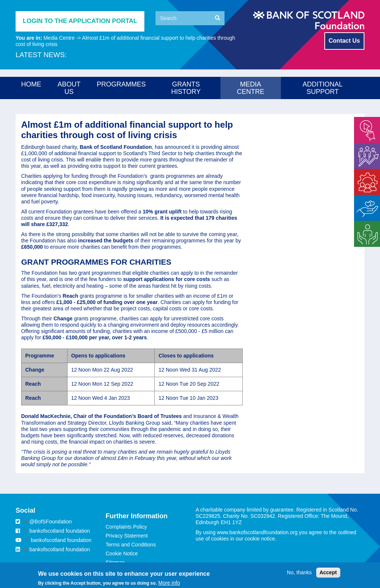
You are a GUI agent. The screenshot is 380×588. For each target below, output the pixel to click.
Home (31, 84)
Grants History (186, 88)
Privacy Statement (127, 536)
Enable (362, 172)
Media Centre (59, 38)
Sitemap (115, 562)
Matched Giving (364, 201)
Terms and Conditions (131, 545)
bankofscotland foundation (60, 531)
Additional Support (322, 88)
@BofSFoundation (51, 522)
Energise (364, 146)
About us (69, 88)
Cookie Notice (122, 553)
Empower (365, 120)
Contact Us (344, 41)
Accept (328, 575)
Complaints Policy (126, 527)
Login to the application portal (80, 21)
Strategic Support (364, 227)
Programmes (121, 84)
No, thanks (299, 575)
